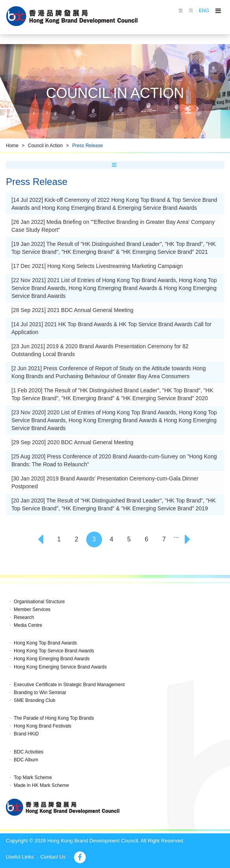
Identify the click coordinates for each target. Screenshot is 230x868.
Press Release (87, 146)
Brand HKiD (26, 734)
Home (12, 146)
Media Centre (28, 625)
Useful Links (20, 857)
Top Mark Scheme (33, 778)
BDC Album (26, 760)
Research (24, 617)
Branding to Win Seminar (40, 693)
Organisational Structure (39, 602)
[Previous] (41, 539)
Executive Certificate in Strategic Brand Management (69, 685)
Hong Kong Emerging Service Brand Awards (60, 667)
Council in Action (45, 146)
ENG (204, 11)
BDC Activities (29, 752)
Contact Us (53, 857)
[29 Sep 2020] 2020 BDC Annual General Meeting (72, 442)
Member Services (32, 609)
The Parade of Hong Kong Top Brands (54, 718)
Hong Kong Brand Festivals (43, 726)
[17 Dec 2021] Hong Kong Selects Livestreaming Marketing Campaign (97, 266)
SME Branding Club (34, 700)
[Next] (189, 539)
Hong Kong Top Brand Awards (45, 643)
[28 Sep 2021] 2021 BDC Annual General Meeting (72, 310)
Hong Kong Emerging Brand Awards (52, 659)
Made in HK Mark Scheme (41, 785)
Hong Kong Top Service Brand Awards (54, 651)
